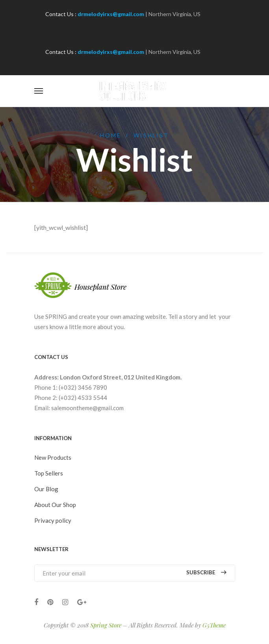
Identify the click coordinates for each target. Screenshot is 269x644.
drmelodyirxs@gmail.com (111, 14)
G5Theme (214, 625)
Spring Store (106, 625)
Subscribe (206, 573)
